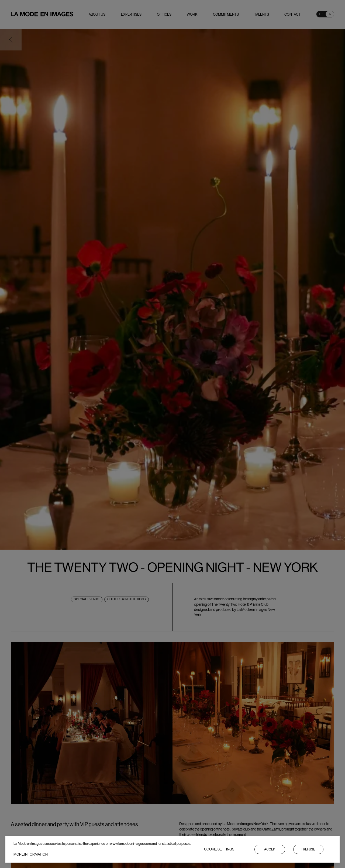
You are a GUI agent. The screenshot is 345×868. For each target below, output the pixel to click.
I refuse (308, 849)
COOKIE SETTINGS (219, 849)
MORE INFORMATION (31, 854)
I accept (270, 849)
